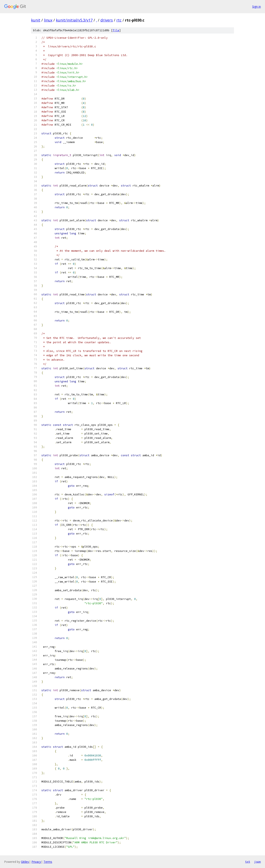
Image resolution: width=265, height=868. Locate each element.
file (116, 30)
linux (48, 20)
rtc (119, 20)
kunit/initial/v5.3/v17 (74, 20)
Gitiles (25, 862)
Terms (48, 862)
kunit (36, 20)
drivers (107, 20)
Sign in (257, 7)
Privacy (36, 862)
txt (248, 862)
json (258, 862)
